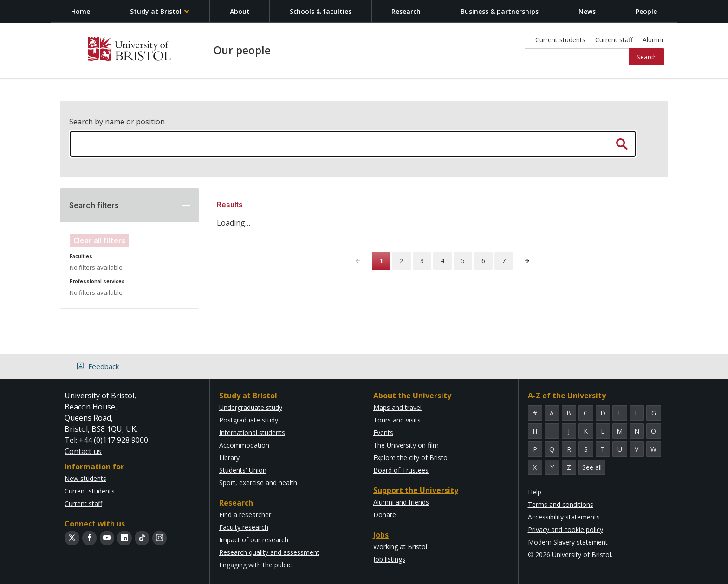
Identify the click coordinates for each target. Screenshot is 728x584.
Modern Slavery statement (568, 542)
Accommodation (244, 445)
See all (592, 467)
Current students (560, 40)
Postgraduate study (249, 420)
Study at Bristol (160, 11)
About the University (412, 396)
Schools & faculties (321, 11)
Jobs (381, 535)
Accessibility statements (564, 517)
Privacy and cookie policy (565, 529)
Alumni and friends (401, 502)
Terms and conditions (561, 504)
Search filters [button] (94, 205)
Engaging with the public (255, 565)
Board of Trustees (401, 470)
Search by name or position (117, 122)
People (646, 11)
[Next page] (527, 261)
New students (85, 478)
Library (229, 457)
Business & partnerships (500, 11)
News (587, 11)
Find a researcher (245, 515)
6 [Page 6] (483, 261)
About (240, 11)
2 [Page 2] (402, 261)
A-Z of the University (567, 396)
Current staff (614, 40)
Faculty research (244, 527)
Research (406, 11)
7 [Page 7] (504, 261)
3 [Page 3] (422, 261)
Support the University (416, 490)
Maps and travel (397, 407)
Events (383, 432)
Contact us (83, 451)
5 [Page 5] (463, 261)
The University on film (406, 445)
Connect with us (95, 524)
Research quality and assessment (269, 552)
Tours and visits (397, 420)
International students (252, 432)
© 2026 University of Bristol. (570, 555)
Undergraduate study (251, 407)
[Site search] (577, 57)
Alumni (653, 40)
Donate (385, 515)
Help (535, 492)
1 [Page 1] (381, 261)
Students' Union (243, 470)
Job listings (389, 559)
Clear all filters (99, 240)
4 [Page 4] (442, 261)
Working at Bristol (400, 547)
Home (81, 11)
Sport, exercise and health (258, 483)
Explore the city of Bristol (411, 457)
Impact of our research (254, 540)
